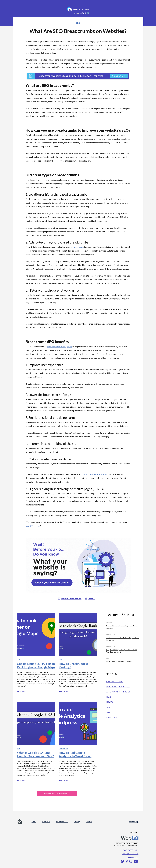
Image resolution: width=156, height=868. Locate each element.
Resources (46, 822)
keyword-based (77, 247)
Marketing (63, 749)
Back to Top (134, 822)
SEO (78, 23)
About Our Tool (62, 822)
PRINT (90, 598)
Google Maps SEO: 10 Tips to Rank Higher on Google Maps (36, 665)
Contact (89, 822)
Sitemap (77, 822)
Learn (109, 697)
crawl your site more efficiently (94, 474)
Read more (22, 691)
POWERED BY (133, 832)
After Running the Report (119, 692)
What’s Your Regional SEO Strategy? (119, 661)
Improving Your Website (118, 687)
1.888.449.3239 (133, 858)
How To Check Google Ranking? (73, 665)
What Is (109, 622)
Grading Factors (115, 682)
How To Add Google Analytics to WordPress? (75, 754)
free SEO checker (33, 526)
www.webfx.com (131, 850)
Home (34, 822)
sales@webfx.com (130, 854)
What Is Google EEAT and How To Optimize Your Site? (35, 754)
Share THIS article (70, 598)
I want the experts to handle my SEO (57, 793)
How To (110, 702)
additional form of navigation (59, 347)
